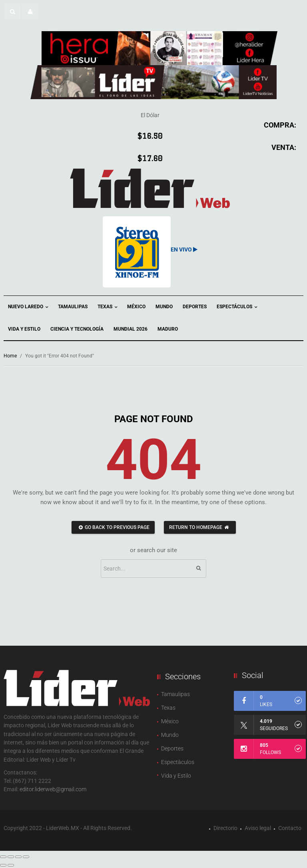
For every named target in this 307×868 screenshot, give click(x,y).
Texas (107, 307)
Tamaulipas (73, 307)
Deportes (195, 307)
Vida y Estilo (24, 329)
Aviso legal (258, 828)
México (136, 307)
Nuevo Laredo (28, 307)
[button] (12, 12)
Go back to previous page (113, 527)
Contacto (290, 828)
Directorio (225, 828)
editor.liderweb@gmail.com (53, 789)
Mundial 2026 (131, 329)
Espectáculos (237, 307)
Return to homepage (200, 527)
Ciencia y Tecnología (77, 329)
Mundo (164, 307)
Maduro (168, 329)
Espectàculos (178, 762)
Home (10, 356)
